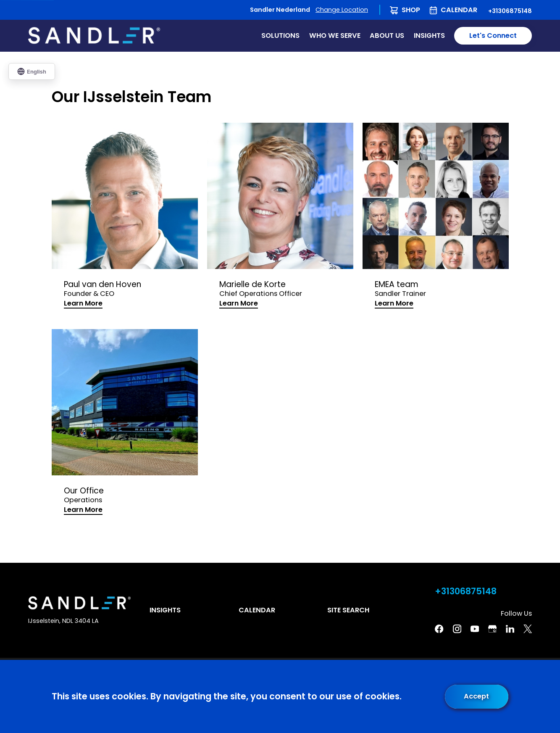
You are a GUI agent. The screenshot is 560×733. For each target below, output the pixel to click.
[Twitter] (528, 629)
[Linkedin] (510, 629)
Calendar (459, 10)
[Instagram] (457, 629)
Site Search (348, 610)
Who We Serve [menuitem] (335, 36)
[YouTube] (475, 629)
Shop (411, 10)
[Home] (94, 36)
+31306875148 (510, 11)
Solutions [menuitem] (280, 36)
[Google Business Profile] (492, 629)
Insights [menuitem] (429, 36)
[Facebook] (439, 629)
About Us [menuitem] (387, 36)
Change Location (342, 10)
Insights (165, 610)
